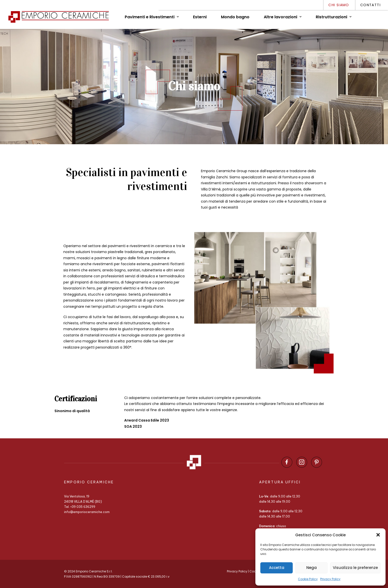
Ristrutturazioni (334, 17)
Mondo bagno (235, 17)
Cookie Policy (308, 579)
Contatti (370, 5)
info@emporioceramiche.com (87, 512)
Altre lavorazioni (283, 17)
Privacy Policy (330, 579)
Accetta (277, 568)
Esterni (200, 17)
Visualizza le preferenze (355, 568)
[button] (378, 535)
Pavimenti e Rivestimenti (152, 17)
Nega (312, 568)
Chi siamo (339, 5)
